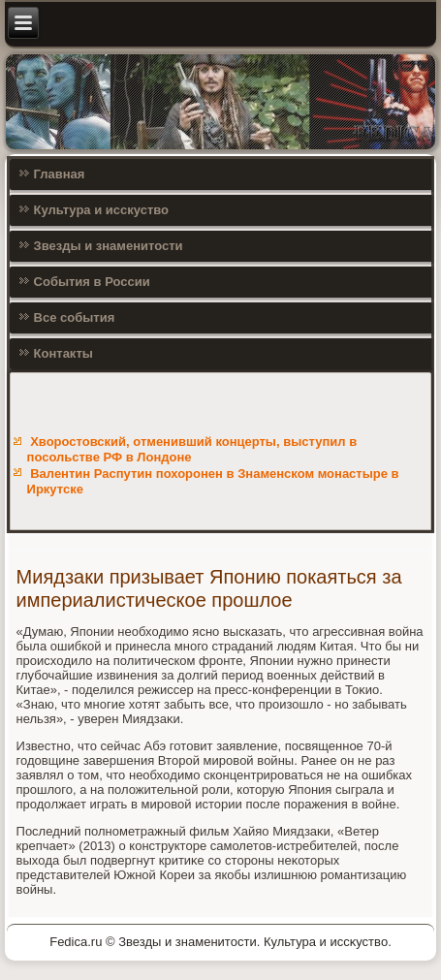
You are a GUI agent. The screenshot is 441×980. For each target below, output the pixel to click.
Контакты (63, 353)
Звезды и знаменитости (109, 246)
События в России (92, 282)
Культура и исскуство (101, 210)
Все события (75, 317)
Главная (60, 174)
